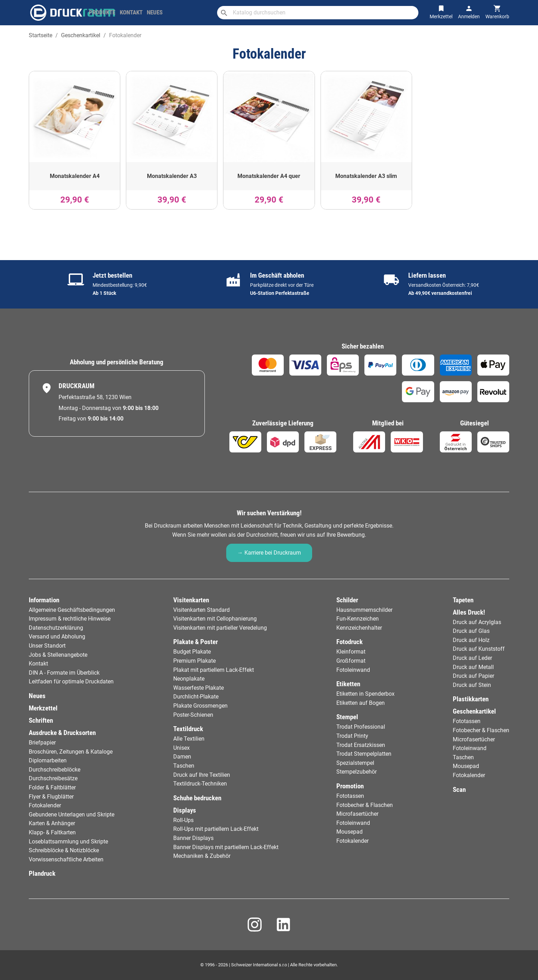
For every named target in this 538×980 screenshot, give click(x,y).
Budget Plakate (192, 652)
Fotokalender (45, 805)
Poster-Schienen (193, 715)
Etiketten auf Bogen (361, 703)
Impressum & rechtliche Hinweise (70, 619)
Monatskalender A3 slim (366, 176)
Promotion (350, 786)
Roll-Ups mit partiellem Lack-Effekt (216, 829)
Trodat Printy (352, 736)
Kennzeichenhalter (359, 628)
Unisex (181, 748)
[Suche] (330, 13)
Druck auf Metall (473, 667)
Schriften (41, 720)
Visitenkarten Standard (201, 610)
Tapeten (463, 600)
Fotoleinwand (353, 670)
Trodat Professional (361, 727)
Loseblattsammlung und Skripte (68, 842)
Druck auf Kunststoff (479, 649)
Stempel (347, 717)
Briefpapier (42, 743)
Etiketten (348, 684)
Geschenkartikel (474, 711)
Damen (182, 757)
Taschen (184, 766)
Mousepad (349, 832)
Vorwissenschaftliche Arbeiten (66, 859)
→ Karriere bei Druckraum (269, 553)
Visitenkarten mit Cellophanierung (215, 619)
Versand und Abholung (57, 637)
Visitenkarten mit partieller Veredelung (220, 628)
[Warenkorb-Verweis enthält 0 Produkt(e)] (497, 12)
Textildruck (188, 729)
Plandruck (42, 873)
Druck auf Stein (472, 685)
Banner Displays (193, 838)
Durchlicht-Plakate (196, 697)
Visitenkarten (191, 600)
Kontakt (38, 664)
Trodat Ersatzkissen (361, 745)
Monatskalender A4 (75, 176)
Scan (459, 790)
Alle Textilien (189, 739)
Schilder (347, 600)
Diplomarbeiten (48, 760)
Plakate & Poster (196, 642)
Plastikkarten (471, 699)
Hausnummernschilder (364, 610)
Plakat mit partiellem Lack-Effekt (214, 670)
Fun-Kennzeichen (358, 619)
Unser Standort (47, 646)
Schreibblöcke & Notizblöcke (64, 850)
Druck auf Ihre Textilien (202, 775)
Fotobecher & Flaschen (365, 805)
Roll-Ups (183, 820)
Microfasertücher (357, 814)
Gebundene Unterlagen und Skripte (72, 815)
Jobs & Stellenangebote (58, 655)
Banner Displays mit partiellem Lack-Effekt (226, 847)
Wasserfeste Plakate (199, 688)
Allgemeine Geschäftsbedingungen (72, 610)
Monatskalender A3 (172, 176)
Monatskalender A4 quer (269, 176)
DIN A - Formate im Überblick (64, 673)
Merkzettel (43, 708)
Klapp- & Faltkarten (52, 832)
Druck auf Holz (471, 640)
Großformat (351, 661)
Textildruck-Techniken (200, 784)
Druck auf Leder (472, 658)
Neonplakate (189, 679)
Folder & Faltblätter (52, 787)
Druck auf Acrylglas (477, 622)
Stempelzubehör (357, 772)
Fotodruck (349, 642)
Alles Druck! (469, 612)
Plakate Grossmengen (200, 706)
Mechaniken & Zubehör (202, 856)
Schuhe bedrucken (197, 798)
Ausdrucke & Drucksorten (62, 733)
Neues (37, 696)
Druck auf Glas (471, 631)
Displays (185, 810)
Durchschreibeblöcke (55, 770)
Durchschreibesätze (53, 778)
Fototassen (350, 796)
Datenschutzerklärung (56, 628)
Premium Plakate (194, 661)
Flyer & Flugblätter (51, 797)
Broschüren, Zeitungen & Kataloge (71, 752)
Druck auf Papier (473, 676)
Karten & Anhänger (52, 823)
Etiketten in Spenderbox (365, 694)
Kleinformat (351, 652)
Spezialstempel (355, 763)
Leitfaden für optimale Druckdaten (71, 681)
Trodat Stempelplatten (364, 754)
